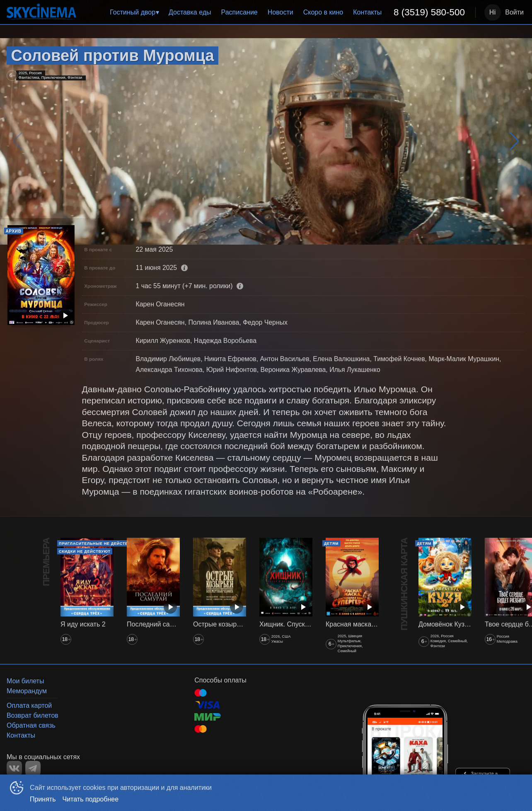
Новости (281, 12)
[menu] (277, 12)
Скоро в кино (323, 12)
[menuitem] (134, 12)
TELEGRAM (33, 769)
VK (14, 769)
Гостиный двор (133, 12)
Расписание (239, 12)
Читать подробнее (91, 799)
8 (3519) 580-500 (429, 12)
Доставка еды (190, 12)
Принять (43, 799)
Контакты (367, 12)
